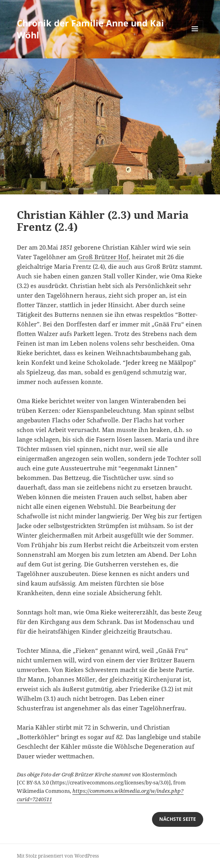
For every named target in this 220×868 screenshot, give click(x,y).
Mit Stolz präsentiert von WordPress (58, 856)
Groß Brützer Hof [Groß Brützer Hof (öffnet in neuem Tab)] (103, 257)
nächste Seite (178, 819)
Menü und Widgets (195, 37)
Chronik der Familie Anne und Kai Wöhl (90, 29)
